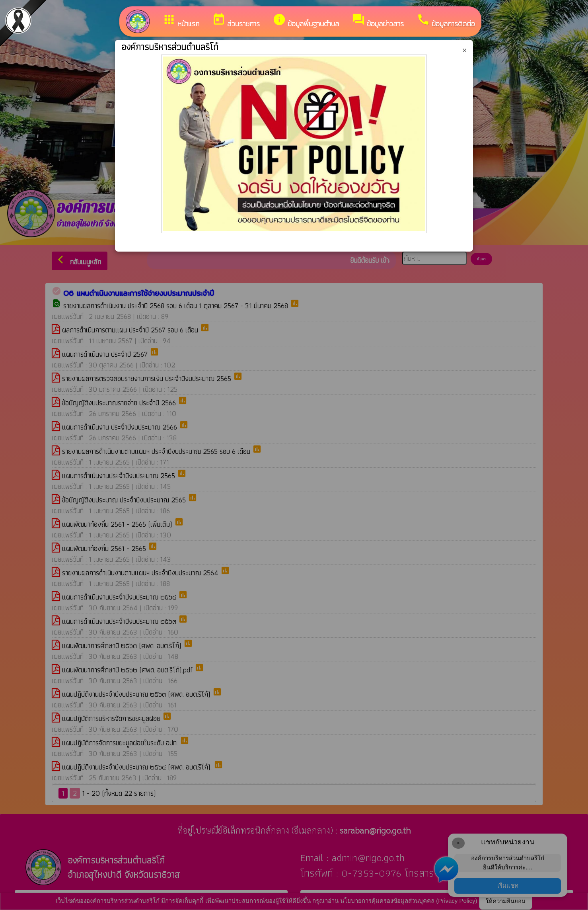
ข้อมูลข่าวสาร (378, 21)
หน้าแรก (181, 21)
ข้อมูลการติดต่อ (446, 21)
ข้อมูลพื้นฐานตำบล (306, 21)
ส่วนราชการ (236, 21)
